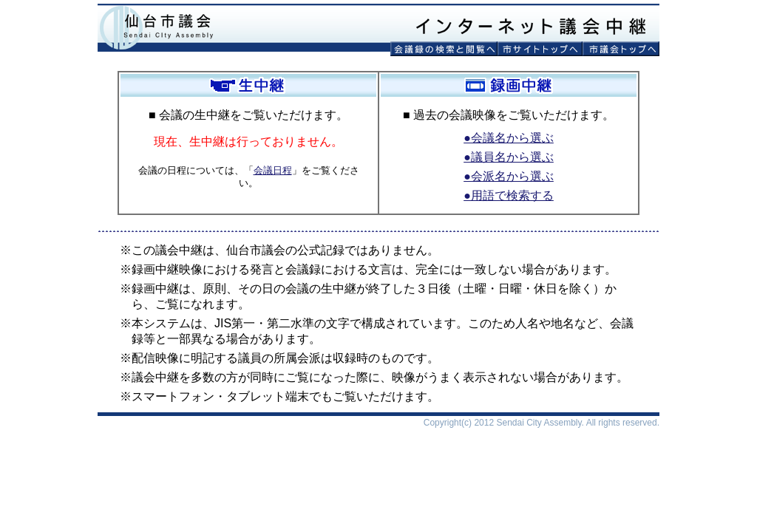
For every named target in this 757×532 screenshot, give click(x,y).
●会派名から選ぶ (509, 176)
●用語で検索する (509, 195)
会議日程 (273, 170)
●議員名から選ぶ (509, 157)
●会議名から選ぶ (509, 138)
